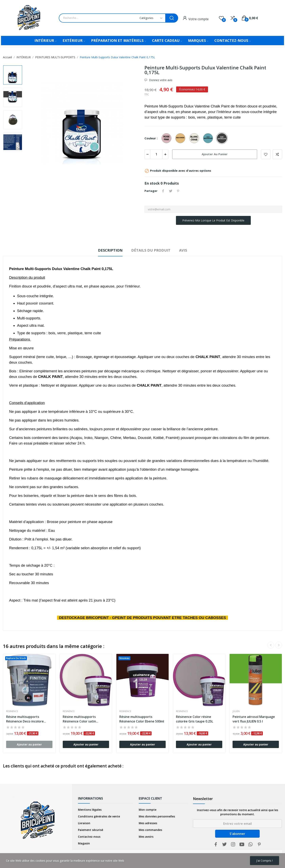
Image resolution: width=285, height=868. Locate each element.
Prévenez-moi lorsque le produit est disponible (213, 220)
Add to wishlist (266, 154)
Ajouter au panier (215, 154)
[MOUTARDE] (181, 138)
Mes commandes (150, 830)
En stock (152, 183)
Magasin (84, 843)
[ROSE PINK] (167, 138)
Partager (163, 191)
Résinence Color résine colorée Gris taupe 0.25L (195, 719)
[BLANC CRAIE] (195, 138)
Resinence (12, 711)
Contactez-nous (89, 837)
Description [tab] (110, 250)
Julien (236, 711)
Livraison (84, 823)
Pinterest (178, 191)
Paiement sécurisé (91, 830)
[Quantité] (156, 154)
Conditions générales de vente (99, 816)
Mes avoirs (146, 837)
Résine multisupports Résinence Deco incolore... (26, 719)
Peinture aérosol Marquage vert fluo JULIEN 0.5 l (254, 719)
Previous (271, 645)
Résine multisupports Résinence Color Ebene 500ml (142, 719)
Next (279, 645)
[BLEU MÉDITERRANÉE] (209, 138)
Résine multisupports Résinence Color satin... (81, 719)
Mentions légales (90, 810)
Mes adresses (148, 823)
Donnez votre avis (160, 80)
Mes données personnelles (157, 816)
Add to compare (277, 154)
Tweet (171, 191)
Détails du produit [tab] (151, 250)
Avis (183, 250)
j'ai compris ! (265, 861)
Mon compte (148, 810)
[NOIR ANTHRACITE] (223, 138)
